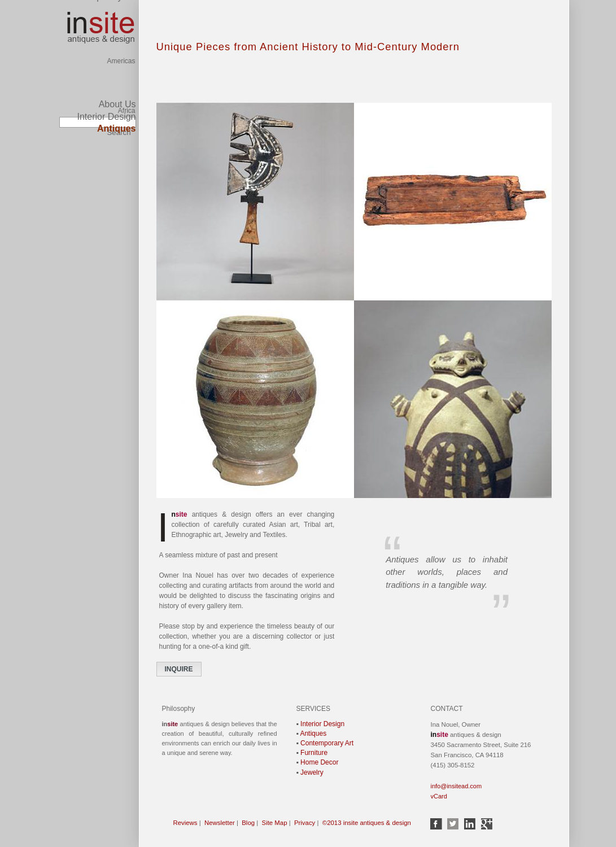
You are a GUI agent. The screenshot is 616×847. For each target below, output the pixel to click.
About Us (117, 104)
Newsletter (220, 823)
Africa (127, 81)
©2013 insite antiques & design (367, 823)
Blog (248, 823)
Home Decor (319, 762)
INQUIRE (179, 669)
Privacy (305, 823)
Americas (121, 7)
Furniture (314, 753)
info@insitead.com (456, 786)
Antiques (313, 734)
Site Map (275, 823)
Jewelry (312, 772)
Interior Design (106, 117)
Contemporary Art (327, 743)
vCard (439, 796)
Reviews (185, 823)
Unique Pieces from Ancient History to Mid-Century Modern (308, 47)
